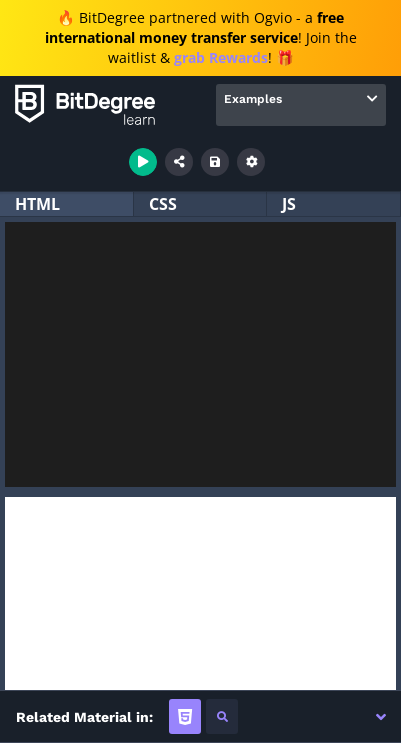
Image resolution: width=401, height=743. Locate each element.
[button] (381, 717)
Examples (253, 99)
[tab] (185, 716)
